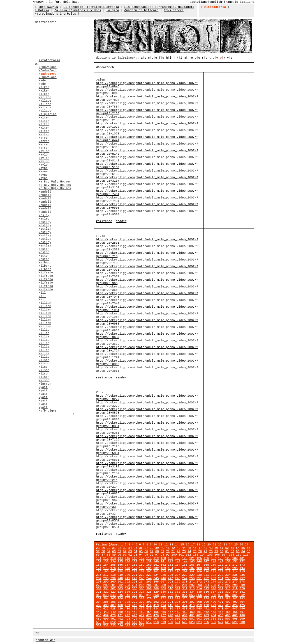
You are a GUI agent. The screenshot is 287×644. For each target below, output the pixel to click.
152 (242, 561)
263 (135, 582)
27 (247, 545)
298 (235, 585)
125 (199, 558)
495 (142, 619)
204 (163, 572)
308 (156, 588)
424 (235, 605)
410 (135, 605)
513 (120, 622)
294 (206, 585)
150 (228, 561)
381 (228, 599)
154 (106, 565)
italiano (247, 2)
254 (221, 578)
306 (142, 588)
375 (185, 599)
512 (113, 622)
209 (199, 572)
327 (142, 592)
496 (149, 619)
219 (120, 575)
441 (206, 609)
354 (185, 595)
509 (242, 619)
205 (170, 572)
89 (114, 555)
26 (241, 545)
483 (206, 615)
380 (221, 599)
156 (120, 565)
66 (146, 551)
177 (120, 568)
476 (156, 615)
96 (152, 555)
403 (235, 602)
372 (163, 599)
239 (113, 578)
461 (199, 612)
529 (235, 622)
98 (162, 555)
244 (149, 578)
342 (99, 595)
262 (127, 582)
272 (199, 582)
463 (213, 612)
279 (99, 585)
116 (135, 558)
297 (228, 585)
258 (99, 582)
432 (142, 609)
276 (228, 582)
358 (213, 595)
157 (127, 565)
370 (149, 599)
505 (213, 619)
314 (199, 588)
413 (156, 605)
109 (239, 555)
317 (221, 588)
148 (213, 561)
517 (149, 622)
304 (127, 588)
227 (178, 575)
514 (127, 622)
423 (228, 605)
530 (242, 622)
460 (192, 612)
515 (135, 622)
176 (113, 568)
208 (192, 572)
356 (199, 595)
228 (185, 575)
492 (120, 619)
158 (135, 565)
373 (170, 599)
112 (106, 558)
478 (170, 615)
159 (142, 565)
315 (206, 588)
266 (156, 582)
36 (141, 548)
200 (135, 572)
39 (157, 548)
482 (199, 615)
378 (206, 599)
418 (192, 605)
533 (113, 625)
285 (142, 585)
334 (192, 592)
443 (221, 609)
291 (185, 585)
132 (99, 561)
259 (106, 582)
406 (106, 605)
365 (113, 599)
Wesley (44, 215)
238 (106, 578)
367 (127, 599)
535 (127, 625)
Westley (45, 222)
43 (179, 548)
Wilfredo (46, 273)
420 (206, 605)
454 (149, 612)
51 (222, 548)
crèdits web (45, 640)
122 (178, 558)
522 (185, 622)
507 (228, 619)
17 (193, 545)
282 (120, 585)
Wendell (45, 192)
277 (235, 582)
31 (114, 548)
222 (142, 575)
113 (113, 558)
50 (216, 548)
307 (149, 588)
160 (149, 565)
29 (103, 548)
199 (127, 572)
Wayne (43, 168)
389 (135, 602)
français (231, 2)
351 (163, 595)
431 (135, 609)
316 (213, 588)
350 (156, 595)
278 (242, 582)
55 (243, 548)
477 (163, 615)
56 (248, 548)
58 (103, 551)
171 (228, 565)
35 (136, 548)
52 (227, 548)
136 (127, 561)
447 (99, 612)
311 (178, 588)
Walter (44, 118)
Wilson (44, 360)
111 (99, 558)
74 (189, 551)
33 (125, 548)
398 (199, 602)
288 (163, 585)
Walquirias (48, 114)
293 (199, 585)
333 (185, 592)
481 (192, 615)
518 (156, 622)
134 (113, 561)
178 (127, 568)
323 (113, 592)
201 (142, 572)
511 (106, 622)
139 (149, 561)
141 (163, 561)
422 (221, 605)
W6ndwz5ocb (48, 67)
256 (235, 578)
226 (170, 575)
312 (185, 588)
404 (242, 602)
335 (199, 592)
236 (242, 575)
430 (127, 609)
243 (142, 578)
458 (178, 612)
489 (99, 619)
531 (99, 625)
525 (206, 622)
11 (161, 545)
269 (178, 582)
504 (206, 619)
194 (242, 568)
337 (213, 592)
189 (206, 568)
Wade (42, 81)
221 (135, 575)
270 (185, 582)
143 (178, 561)
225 (163, 575)
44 (184, 548)
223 (149, 575)
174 (99, 568)
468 (99, 615)
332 (178, 592)
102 (188, 555)
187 (192, 568)
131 (242, 558)
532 (106, 625)
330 (163, 592)
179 (135, 568)
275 (221, 582)
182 (156, 568)
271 (192, 582)
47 (200, 548)
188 (199, 568)
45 (189, 548)
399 (206, 602)
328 (149, 592)
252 (206, 578)
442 (213, 609)
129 (228, 558)
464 (221, 612)
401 (221, 602)
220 (127, 575)
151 (235, 561)
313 (192, 588)
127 (213, 558)
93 (136, 555)
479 (178, 615)
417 (185, 605)
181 (149, 568)
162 (163, 565)
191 (221, 568)
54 (238, 548)
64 (136, 551)
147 (206, 561)
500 (178, 619)
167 (199, 565)
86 (98, 555)
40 (162, 548)
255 (228, 578)
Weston (44, 249)
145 (192, 561)
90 (119, 555)
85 (248, 551)
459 (185, 612)
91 (125, 555)
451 (127, 612)
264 (142, 582)
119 (156, 558)
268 (170, 582)
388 (127, 602)
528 (228, 622)
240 (120, 578)
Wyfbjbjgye (48, 411)
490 (106, 619)
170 (221, 565)
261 (120, 582)
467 (242, 612)
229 (192, 575)
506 (221, 619)
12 (166, 545)
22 (220, 545)
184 (170, 568)
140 (156, 561)
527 (221, 622)
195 (99, 572)
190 (213, 568)
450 (120, 612)
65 (141, 551)
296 (221, 585)
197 (113, 572)
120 (163, 558)
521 (178, 622)
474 (142, 615)
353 (178, 595)
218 (113, 575)
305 (135, 588)
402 (228, 602)
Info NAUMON (48, 7)
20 (209, 545)
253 (213, 578)
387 (120, 602)
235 (235, 575)
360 (228, 595)
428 (113, 609)
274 (213, 582)
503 (199, 619)
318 (228, 588)
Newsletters (173, 10)
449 (113, 612)
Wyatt (43, 387)
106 (217, 555)
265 (149, 582)
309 (163, 588)
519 (163, 622)
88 (109, 555)
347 (135, 595)
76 (200, 551)
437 (178, 609)
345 (120, 595)
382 (235, 599)
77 (206, 551)
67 (152, 551)
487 (235, 615)
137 (135, 561)
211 (213, 572)
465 (228, 612)
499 (170, 619)
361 (235, 595)
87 (103, 555)
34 (130, 548)
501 (185, 619)
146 (199, 561)
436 (170, 609)
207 (185, 572)
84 (243, 551)
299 (242, 585)
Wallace (45, 97)
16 (188, 545)
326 (135, 592)
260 (113, 582)
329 (156, 592)
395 (178, 602)
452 (135, 612)
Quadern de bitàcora (142, 10)
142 (170, 561)
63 (130, 551)
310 (170, 588)
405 (99, 605)
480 (185, 615)
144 (185, 561)
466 (235, 612)
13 (171, 545)
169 (213, 565)
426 (99, 609)
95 (146, 555)
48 (206, 548)
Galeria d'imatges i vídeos (78, 10)
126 (206, 558)
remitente (104, 221)
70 (168, 551)
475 (149, 615)
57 (98, 551)
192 (228, 568)
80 (222, 551)
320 (242, 588)
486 (228, 615)
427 (106, 609)
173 (242, 565)
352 (170, 595)
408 (120, 605)
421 (213, 605)
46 (195, 548)
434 (156, 609)
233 (221, 575)
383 (242, 599)
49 (211, 548)
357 (206, 595)
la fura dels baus (64, 2)
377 (199, 599)
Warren (44, 138)
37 (146, 548)
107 (224, 555)
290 (178, 585)
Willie (44, 330)
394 (170, 602)
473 (135, 615)
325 (127, 592)
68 (157, 551)
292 (192, 585)
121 (170, 558)
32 (119, 548)
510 (99, 622)
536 (135, 625)
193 (235, 568)
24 (231, 545)
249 (185, 578)
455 (156, 612)
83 (238, 551)
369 (142, 599)
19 (204, 545)
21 (215, 545)
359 (221, 595)
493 (127, 619)
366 (120, 599)
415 (170, 605)
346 (127, 595)
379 (213, 599)
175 (106, 568)
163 (170, 565)
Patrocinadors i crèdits (55, 14)
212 (221, 572)
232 (213, 575)
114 (120, 558)
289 (170, 585)
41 (168, 548)
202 (149, 572)
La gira (113, 10)
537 (142, 625)
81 (227, 551)
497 (156, 619)
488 (242, 615)
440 (199, 609)
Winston (45, 384)
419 (199, 605)
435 (163, 609)
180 (142, 568)
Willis (44, 347)
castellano (199, 2)
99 (168, 555)
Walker (44, 87)
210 (206, 572)
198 (120, 572)
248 (178, 578)
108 (231, 555)
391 (149, 602)
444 (228, 609)
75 (195, 551)
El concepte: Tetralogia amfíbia (91, 7)
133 (106, 561)
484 (213, 615)
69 (162, 551)
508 (235, 619)
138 (142, 561)
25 (236, 545)
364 (106, 599)
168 (206, 565)
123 (185, 558)
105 (210, 555)
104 (203, 555)
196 (106, 572)
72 (179, 551)
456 (163, 612)
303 (120, 588)
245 (156, 578)
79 (216, 551)
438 (185, 609)
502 (192, 619)
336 (206, 592)
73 (184, 551)
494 (135, 619)
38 (152, 548)
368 (135, 599)
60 (114, 551)
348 (142, 595)
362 (242, 595)
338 (221, 592)
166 (192, 565)
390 (142, 602)
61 (119, 551)
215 (242, 572)
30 (109, 548)
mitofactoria (49, 60)
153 (99, 565)
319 (235, 588)
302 (113, 588)
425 (242, 605)
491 (113, 619)
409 (127, 605)
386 (113, 602)
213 (228, 572)
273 (206, 582)
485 (221, 615)
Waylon (44, 151)
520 (170, 622)
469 (106, 615)
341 (242, 592)
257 (242, 578)
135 (120, 561)
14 (177, 545)
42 (173, 548)
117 (142, 558)
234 (228, 575)
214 (235, 572)
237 (99, 578)
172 (235, 565)
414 (163, 605)
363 (99, 599)
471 (120, 615)
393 (163, 602)
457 (170, 612)
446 (242, 609)
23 (225, 545)
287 (156, 585)
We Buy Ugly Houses (55, 182)
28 (98, 548)
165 (185, 565)
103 (195, 555)
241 (127, 578)
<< (37, 632)
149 (221, 561)
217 (106, 575)
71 (173, 551)
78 (211, 551)
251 (199, 578)
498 (163, 619)
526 (213, 622)
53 (232, 548)
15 (182, 545)
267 (163, 582)
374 (178, 599)
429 (120, 609)
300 (99, 588)
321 (99, 592)
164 (178, 565)
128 (221, 558)
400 (213, 602)
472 (127, 615)
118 (149, 558)
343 (106, 595)
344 (113, 595)
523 (192, 622)
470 (113, 615)
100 (174, 555)
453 (142, 612)
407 (113, 605)
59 (109, 551)
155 (113, 565)
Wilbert (45, 262)
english (216, 2)
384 (99, 602)
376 (192, 599)
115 (127, 558)
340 (235, 592)
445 (235, 609)
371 (156, 599)
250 (192, 578)
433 (149, 609)
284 (135, 585)
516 (142, 622)
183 (163, 568)
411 (142, 605)
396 (185, 602)
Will (42, 293)
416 (178, 605)
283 (127, 585)
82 (232, 551)
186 (185, 568)
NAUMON (38, 2)
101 (181, 555)
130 (235, 558)
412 (149, 605)
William (45, 303)
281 (113, 585)
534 (120, 625)
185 (178, 568)
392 (156, 602)
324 (120, 592)
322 (106, 592)
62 (125, 551)
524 (199, 622)
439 (192, 609)
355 (192, 595)
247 (170, 578)
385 (106, 602)
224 (156, 575)
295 (213, 585)
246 (163, 578)
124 (192, 558)
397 (192, 602)
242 (135, 578)
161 (156, 565)
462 (206, 612)
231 (206, 575)
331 (170, 592)
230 (199, 575)
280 (106, 585)
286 (149, 585)
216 (99, 575)
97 (157, 555)
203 (156, 572)
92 (130, 555)
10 (155, 545)
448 (106, 612)
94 (141, 555)
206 (178, 572)
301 (106, 588)
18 (198, 545)
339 (228, 592)
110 (246, 555)
